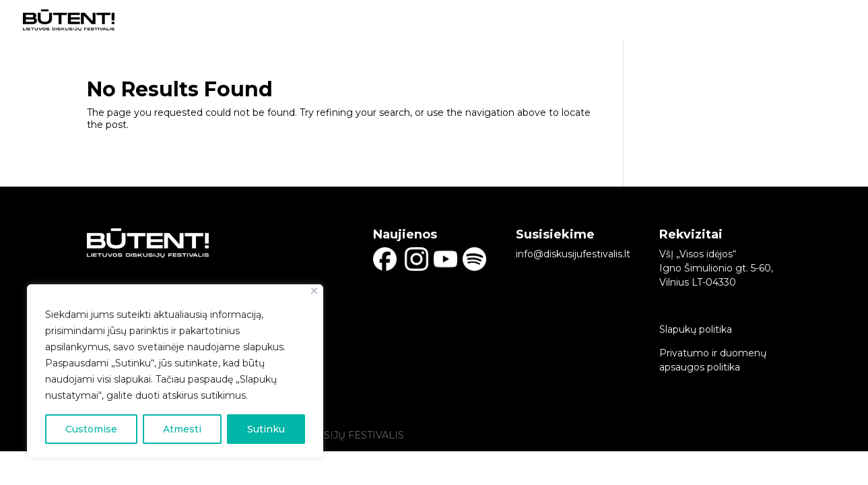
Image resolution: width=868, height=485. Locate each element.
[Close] (314, 291)
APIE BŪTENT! (702, 21)
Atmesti (182, 429)
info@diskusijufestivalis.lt (573, 254)
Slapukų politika (696, 329)
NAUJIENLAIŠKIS (807, 21)
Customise (91, 429)
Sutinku (266, 429)
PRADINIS (511, 21)
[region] (175, 371)
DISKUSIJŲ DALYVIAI (601, 21)
